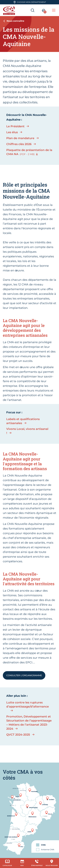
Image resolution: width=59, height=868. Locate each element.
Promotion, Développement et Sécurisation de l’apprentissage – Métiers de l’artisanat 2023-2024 (29, 723)
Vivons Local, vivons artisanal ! (27, 431)
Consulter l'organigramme (24, 675)
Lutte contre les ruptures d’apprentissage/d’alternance (26, 705)
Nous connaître (15, 21)
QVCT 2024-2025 (18, 735)
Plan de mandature (20, 138)
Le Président (15, 126)
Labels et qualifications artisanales (23, 421)
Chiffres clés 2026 (19, 144)
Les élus (12, 132)
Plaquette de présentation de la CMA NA (29, 152)
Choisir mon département (30, 2)
